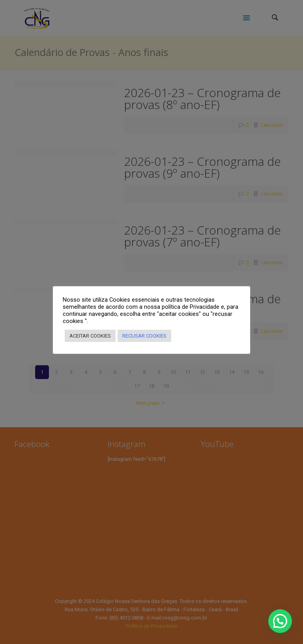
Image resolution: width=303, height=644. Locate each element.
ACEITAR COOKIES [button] (90, 336)
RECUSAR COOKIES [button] (144, 336)
